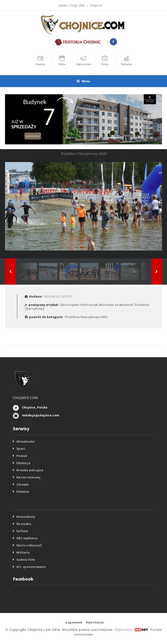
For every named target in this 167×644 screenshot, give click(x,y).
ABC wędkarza (27, 538)
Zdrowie (23, 484)
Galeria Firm (26, 560)
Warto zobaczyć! (29, 545)
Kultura (22, 531)
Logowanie (74, 622)
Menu (83, 81)
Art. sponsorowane (31, 567)
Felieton (23, 492)
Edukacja (23, 463)
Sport (21, 449)
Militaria (23, 552)
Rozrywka (24, 524)
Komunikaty (26, 517)
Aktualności (25, 441)
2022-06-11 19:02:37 (58, 296)
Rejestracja (95, 622)
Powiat (22, 456)
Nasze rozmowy (28, 477)
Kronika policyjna (30, 470)
